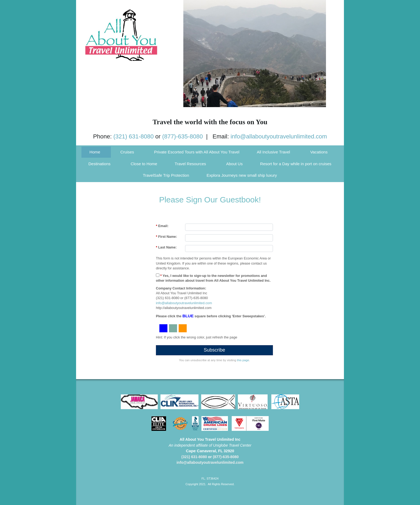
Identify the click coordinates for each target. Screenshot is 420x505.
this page (243, 360)
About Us (234, 164)
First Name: (166, 237)
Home (95, 152)
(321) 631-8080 (133, 136)
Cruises (127, 152)
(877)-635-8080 (183, 136)
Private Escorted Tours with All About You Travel (197, 152)
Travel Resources (190, 164)
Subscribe (214, 350)
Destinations (100, 164)
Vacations (319, 152)
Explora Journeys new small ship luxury (242, 175)
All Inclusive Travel (273, 152)
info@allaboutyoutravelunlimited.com (279, 136)
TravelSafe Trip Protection (166, 175)
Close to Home (144, 164)
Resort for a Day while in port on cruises (296, 164)
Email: (162, 226)
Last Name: (166, 247)
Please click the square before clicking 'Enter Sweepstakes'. (211, 316)
